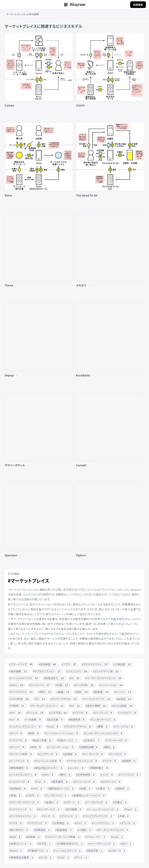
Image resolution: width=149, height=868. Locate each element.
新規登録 (138, 5)
